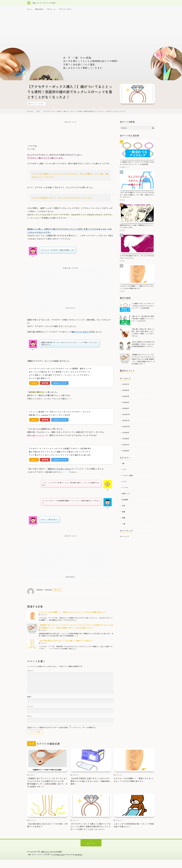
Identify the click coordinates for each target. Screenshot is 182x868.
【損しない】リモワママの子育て (52, 860)
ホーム (30, 9)
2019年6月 (126, 453)
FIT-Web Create (59, 863)
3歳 (123, 466)
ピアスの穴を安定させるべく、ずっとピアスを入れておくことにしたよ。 (63, 200)
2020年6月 (126, 393)
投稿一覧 (57, 592)
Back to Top (91, 852)
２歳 (124, 526)
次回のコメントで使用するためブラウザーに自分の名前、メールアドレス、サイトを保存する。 (62, 730)
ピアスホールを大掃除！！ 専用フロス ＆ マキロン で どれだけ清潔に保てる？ (72, 614)
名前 (29, 699)
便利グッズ (125, 169)
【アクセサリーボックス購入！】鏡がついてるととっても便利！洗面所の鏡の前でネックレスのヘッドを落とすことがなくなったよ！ (91, 833)
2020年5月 (126, 399)
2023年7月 (126, 386)
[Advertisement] (91, 30)
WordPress (79, 863)
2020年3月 (126, 411)
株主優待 (125, 502)
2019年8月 (126, 441)
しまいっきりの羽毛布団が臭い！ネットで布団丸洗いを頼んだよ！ (134, 829)
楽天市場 (45, 385)
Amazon (34, 385)
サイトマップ (124, 539)
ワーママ (125, 490)
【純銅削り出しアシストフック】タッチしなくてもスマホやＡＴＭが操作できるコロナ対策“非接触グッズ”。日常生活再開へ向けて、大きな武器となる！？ (76, 629)
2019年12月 (126, 417)
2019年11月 (126, 423)
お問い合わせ (41, 9)
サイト (30, 718)
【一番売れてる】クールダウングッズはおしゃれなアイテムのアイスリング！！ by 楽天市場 (137, 165)
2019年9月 (126, 435)
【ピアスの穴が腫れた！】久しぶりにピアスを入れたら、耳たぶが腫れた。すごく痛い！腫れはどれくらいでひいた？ (137, 197)
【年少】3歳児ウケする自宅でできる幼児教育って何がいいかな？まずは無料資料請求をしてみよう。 (143, 346)
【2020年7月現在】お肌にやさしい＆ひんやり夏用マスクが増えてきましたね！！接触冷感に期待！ (91, 784)
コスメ (125, 472)
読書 (124, 514)
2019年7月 (126, 447)
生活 (42, 106)
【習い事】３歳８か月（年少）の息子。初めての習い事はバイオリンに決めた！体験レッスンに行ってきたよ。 (143, 335)
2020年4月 (126, 405)
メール (30, 709)
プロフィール (54, 9)
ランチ (125, 484)
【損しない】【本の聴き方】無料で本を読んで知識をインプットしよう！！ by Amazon (143, 321)
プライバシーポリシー (70, 9)
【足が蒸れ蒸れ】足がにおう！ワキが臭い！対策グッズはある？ (66, 643)
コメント (30, 673)
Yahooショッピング (60, 385)
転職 (124, 520)
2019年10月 (126, 429)
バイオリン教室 (128, 478)
